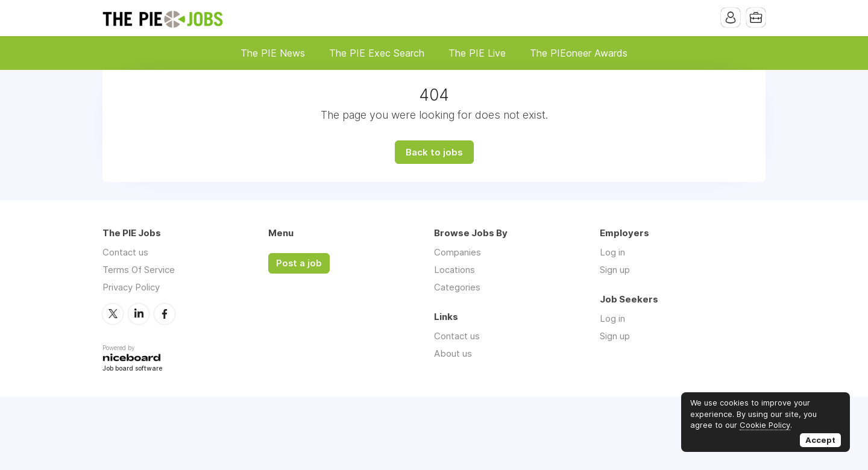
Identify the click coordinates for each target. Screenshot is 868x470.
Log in (612, 252)
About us (453, 353)
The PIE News (273, 53)
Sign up (615, 270)
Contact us (125, 252)
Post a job (299, 263)
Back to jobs (434, 152)
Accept (820, 440)
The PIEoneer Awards (579, 53)
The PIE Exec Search (377, 53)
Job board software (132, 369)
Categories (457, 287)
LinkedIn (139, 314)
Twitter (113, 314)
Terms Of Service (139, 270)
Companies (458, 252)
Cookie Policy (765, 425)
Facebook (165, 314)
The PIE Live (477, 53)
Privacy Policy (131, 287)
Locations (454, 270)
